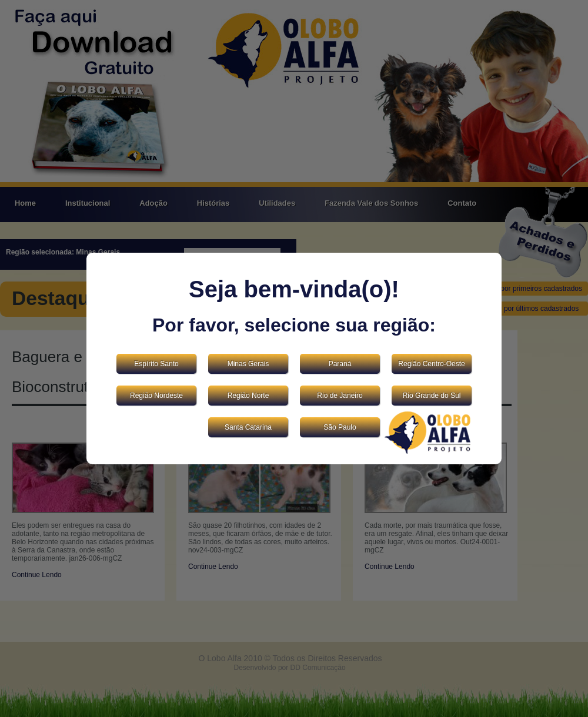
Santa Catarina (248, 427)
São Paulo (340, 427)
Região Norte (248, 396)
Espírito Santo (156, 364)
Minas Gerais (248, 364)
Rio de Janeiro (340, 396)
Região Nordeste (156, 396)
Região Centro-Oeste (431, 364)
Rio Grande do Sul (432, 396)
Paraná (340, 364)
